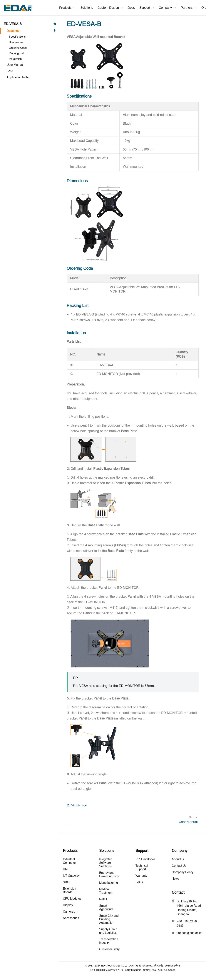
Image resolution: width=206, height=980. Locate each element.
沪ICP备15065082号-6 (167, 966)
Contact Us (179, 866)
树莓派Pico (149, 970)
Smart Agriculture (106, 907)
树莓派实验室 (133, 970)
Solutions (87, 8)
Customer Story (109, 949)
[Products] (68, 8)
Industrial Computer (69, 861)
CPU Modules (72, 899)
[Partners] (189, 8)
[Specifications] (31, 37)
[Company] (168, 8)
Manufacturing (109, 883)
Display (68, 905)
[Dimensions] (31, 42)
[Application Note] (30, 77)
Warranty (141, 876)
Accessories (71, 918)
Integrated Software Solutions (106, 863)
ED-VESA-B (30, 24)
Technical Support (142, 867)
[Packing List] (31, 53)
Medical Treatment (106, 891)
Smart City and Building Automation (109, 919)
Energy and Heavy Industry (109, 874)
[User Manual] (30, 65)
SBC (66, 882)
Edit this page (77, 805)
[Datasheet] (30, 31)
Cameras (69, 911)
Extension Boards (69, 890)
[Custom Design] (110, 8)
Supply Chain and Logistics (108, 931)
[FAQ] (30, 71)
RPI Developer (145, 859)
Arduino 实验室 (167, 970)
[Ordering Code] (31, 48)
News (176, 879)
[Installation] (31, 59)
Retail (103, 899)
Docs (131, 8)
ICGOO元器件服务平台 (110, 970)
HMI (66, 869)
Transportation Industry (109, 941)
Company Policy (183, 872)
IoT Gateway (71, 876)
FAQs (139, 882)
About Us (178, 859)
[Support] (147, 8)
